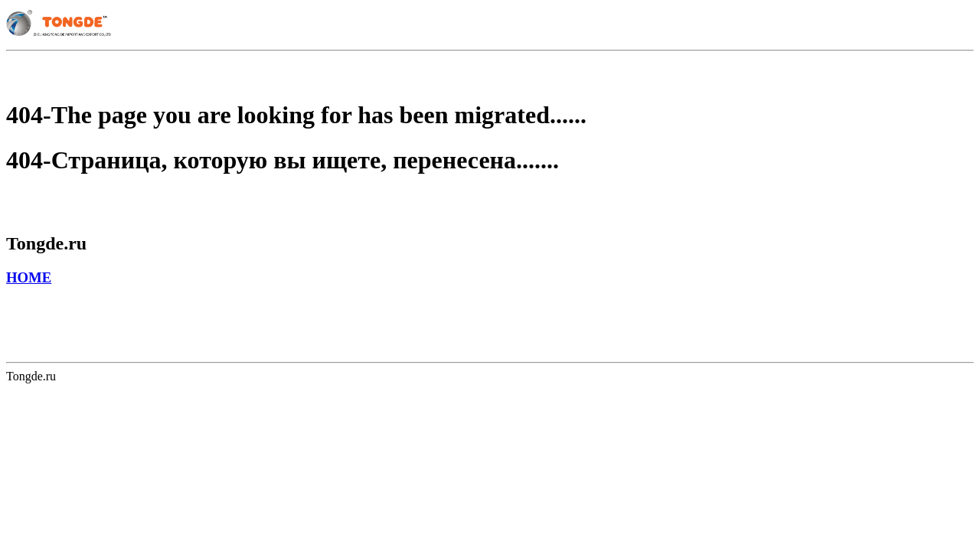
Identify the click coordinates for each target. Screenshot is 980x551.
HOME (29, 277)
